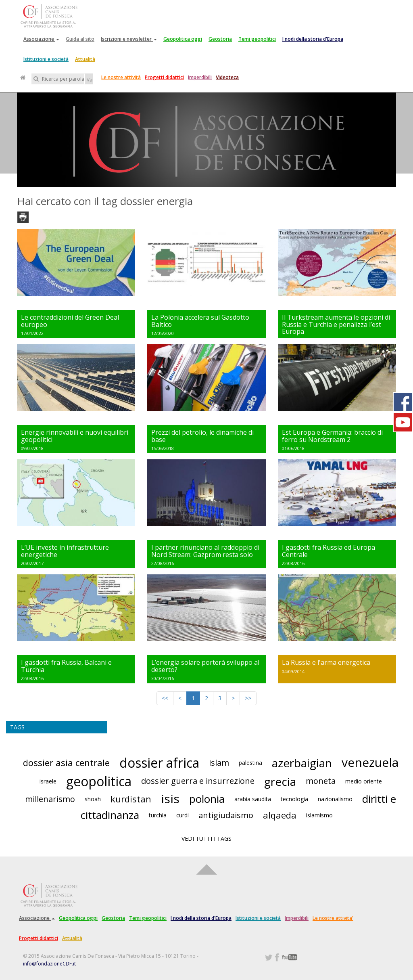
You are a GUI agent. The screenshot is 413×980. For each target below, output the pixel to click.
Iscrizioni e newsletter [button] (129, 39)
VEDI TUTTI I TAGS (206, 839)
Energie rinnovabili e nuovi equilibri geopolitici (75, 436)
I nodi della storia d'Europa (313, 39)
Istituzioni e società (46, 59)
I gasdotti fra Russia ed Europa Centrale (329, 551)
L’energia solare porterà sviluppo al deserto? (205, 666)
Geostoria (220, 39)
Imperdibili (200, 77)
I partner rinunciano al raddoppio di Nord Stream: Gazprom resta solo (205, 551)
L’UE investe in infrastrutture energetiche (65, 551)
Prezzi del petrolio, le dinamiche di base (202, 436)
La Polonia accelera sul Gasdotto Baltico (200, 321)
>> (248, 698)
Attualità (85, 59)
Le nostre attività (121, 77)
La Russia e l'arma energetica (326, 662)
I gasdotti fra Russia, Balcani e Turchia (66, 666)
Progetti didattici (164, 77)
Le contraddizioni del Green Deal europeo (70, 321)
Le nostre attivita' (333, 918)
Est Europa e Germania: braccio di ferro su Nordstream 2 (332, 436)
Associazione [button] (41, 39)
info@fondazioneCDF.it (49, 964)
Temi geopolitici (257, 39)
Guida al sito (80, 39)
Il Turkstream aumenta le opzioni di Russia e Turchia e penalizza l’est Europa (336, 324)
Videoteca (227, 77)
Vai (90, 80)
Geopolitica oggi (183, 39)
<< (165, 698)
